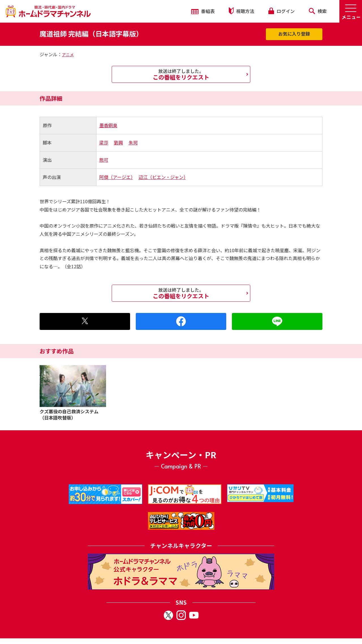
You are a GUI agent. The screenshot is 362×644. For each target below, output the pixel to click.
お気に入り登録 (294, 34)
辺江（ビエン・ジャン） (162, 177)
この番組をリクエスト (181, 74)
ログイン (281, 11)
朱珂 (133, 142)
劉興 (118, 142)
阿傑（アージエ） (116, 177)
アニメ (68, 55)
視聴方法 (242, 11)
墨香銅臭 (108, 125)
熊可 (104, 160)
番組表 (203, 11)
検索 (318, 11)
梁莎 (104, 142)
